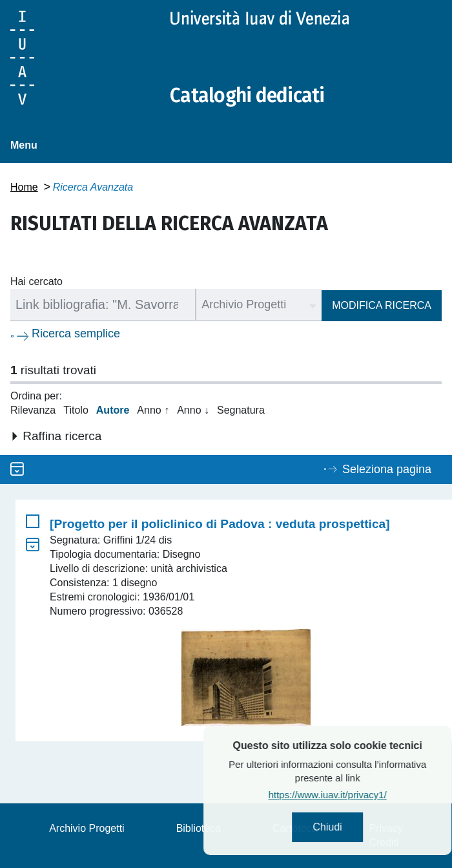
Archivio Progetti (87, 828)
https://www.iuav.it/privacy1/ (356, 795)
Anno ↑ (153, 410)
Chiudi (356, 827)
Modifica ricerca (382, 305)
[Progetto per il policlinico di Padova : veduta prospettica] (220, 524)
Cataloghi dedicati (247, 96)
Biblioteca (199, 828)
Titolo (76, 410)
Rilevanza (33, 410)
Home (24, 187)
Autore (113, 410)
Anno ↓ (193, 410)
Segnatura (241, 410)
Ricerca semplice (76, 333)
